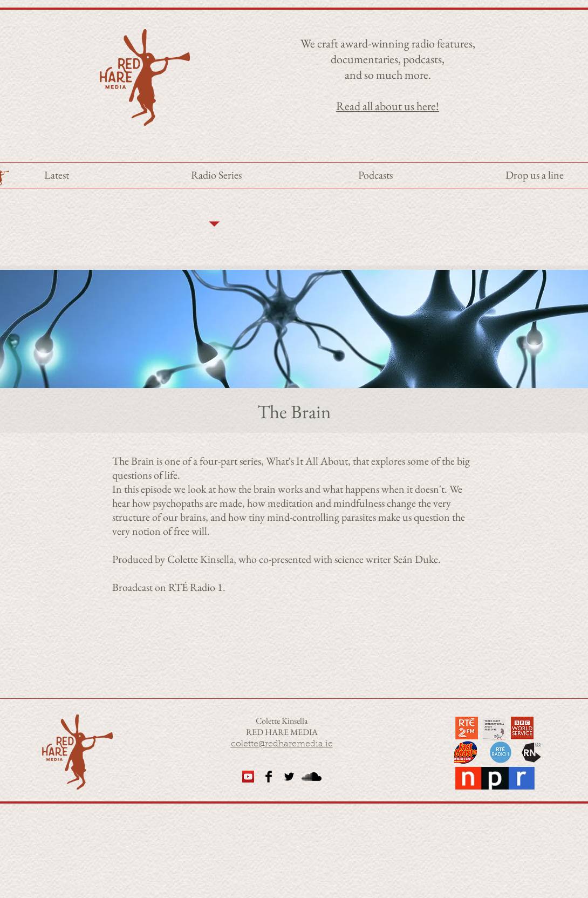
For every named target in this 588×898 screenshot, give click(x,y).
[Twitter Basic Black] (289, 777)
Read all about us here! (388, 106)
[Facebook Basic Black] (269, 777)
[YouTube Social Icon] (248, 777)
